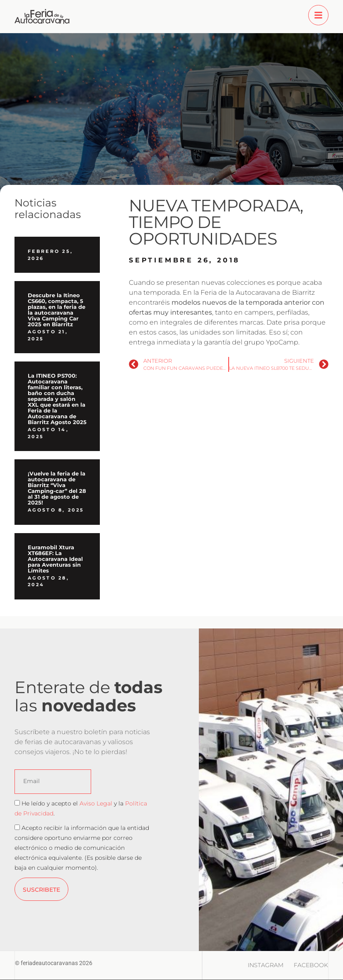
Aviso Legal (96, 803)
